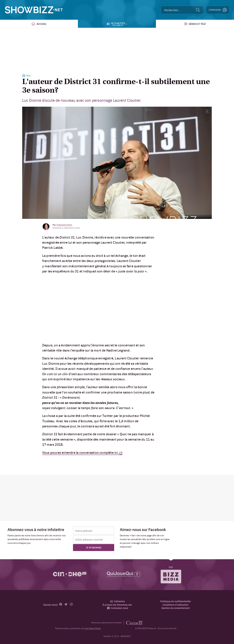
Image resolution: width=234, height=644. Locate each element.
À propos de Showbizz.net (117, 605)
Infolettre (118, 601)
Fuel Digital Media (92, 628)
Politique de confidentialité (175, 601)
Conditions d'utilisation (175, 605)
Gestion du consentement (176, 608)
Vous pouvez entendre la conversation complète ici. (81, 452)
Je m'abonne (94, 547)
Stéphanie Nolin (64, 225)
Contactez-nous (118, 608)
